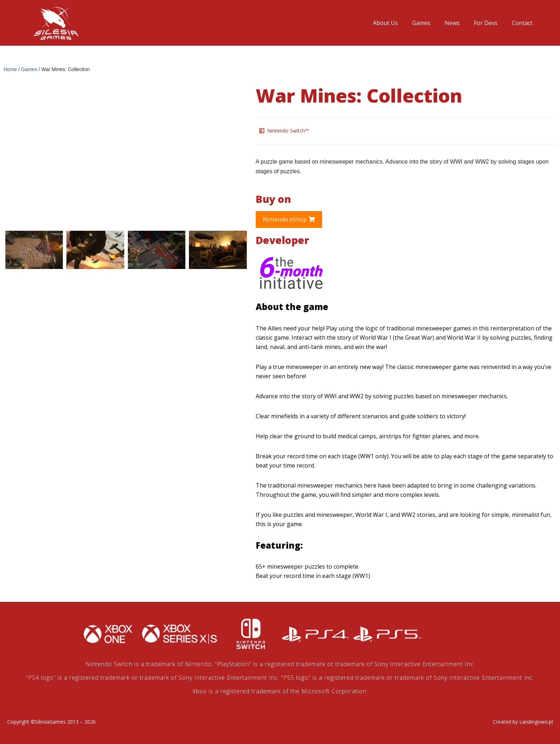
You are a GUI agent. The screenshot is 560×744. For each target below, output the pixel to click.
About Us (385, 23)
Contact (522, 23)
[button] (289, 219)
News (452, 23)
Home (10, 69)
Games (421, 23)
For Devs (486, 23)
